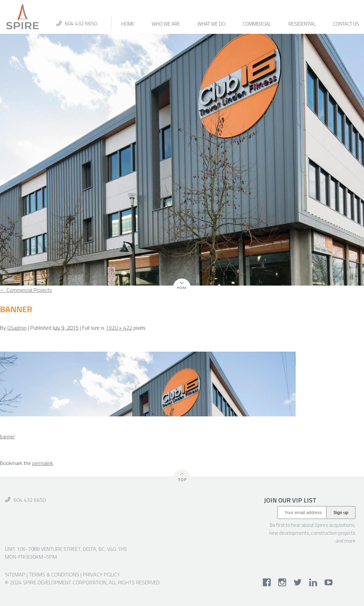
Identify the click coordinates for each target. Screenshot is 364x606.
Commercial (257, 24)
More (179, 289)
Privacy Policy (101, 574)
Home (128, 24)
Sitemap (15, 574)
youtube (329, 582)
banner (7, 436)
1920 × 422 (119, 328)
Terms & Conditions (54, 574)
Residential (302, 24)
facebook (267, 582)
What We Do (211, 24)
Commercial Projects (26, 290)
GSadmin (17, 328)
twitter (298, 582)
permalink (43, 463)
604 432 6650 (81, 23)
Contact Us (346, 24)
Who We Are (166, 24)
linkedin (313, 582)
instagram (282, 582)
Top (182, 477)
